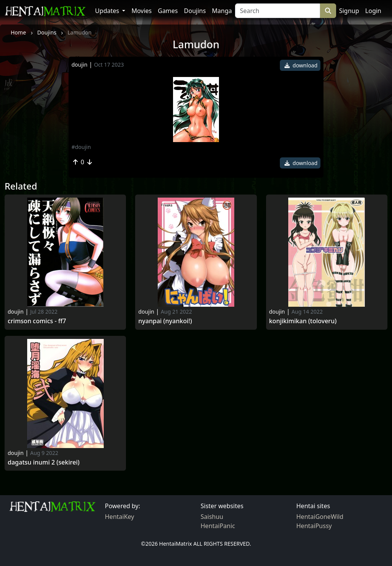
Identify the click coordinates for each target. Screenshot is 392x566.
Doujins (195, 11)
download (301, 65)
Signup (349, 11)
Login (373, 11)
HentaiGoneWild (320, 517)
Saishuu (212, 517)
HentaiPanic (218, 526)
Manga (222, 11)
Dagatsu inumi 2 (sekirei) (44, 462)
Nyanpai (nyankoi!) (165, 321)
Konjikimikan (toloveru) (303, 321)
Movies (141, 11)
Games (168, 11)
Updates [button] (108, 11)
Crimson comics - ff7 (37, 321)
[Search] (278, 11)
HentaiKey (119, 517)
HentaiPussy (314, 526)
